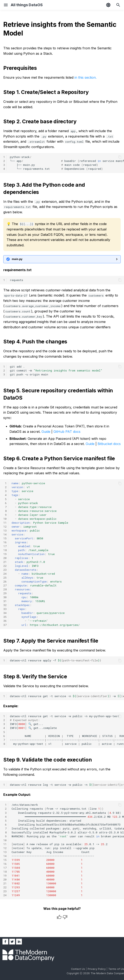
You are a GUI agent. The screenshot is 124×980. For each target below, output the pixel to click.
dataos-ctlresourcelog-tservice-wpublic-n (67, 785)
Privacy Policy (97, 969)
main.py (17, 259)
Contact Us (78, 969)
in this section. (86, 77)
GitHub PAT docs (67, 432)
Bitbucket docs (109, 444)
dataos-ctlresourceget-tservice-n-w (67, 696)
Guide (46, 432)
